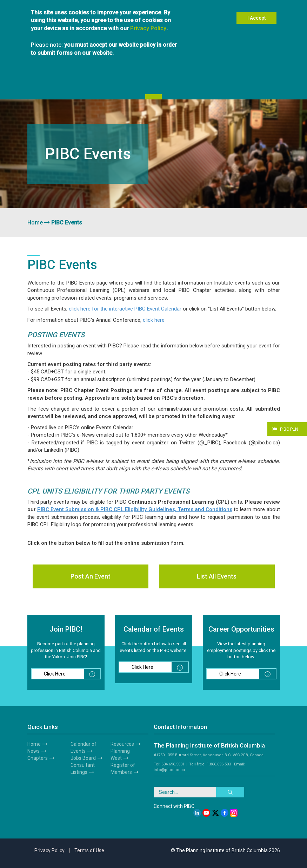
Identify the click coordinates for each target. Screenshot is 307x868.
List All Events (217, 576)
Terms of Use (89, 850)
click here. (154, 320)
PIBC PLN (289, 429)
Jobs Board (83, 758)
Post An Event (91, 576)
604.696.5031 (173, 764)
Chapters (38, 758)
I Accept (256, 15)
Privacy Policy (148, 25)
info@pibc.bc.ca (169, 770)
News (34, 751)
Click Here (72, 674)
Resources (122, 744)
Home (35, 223)
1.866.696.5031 (220, 764)
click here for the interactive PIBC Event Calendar (125, 309)
